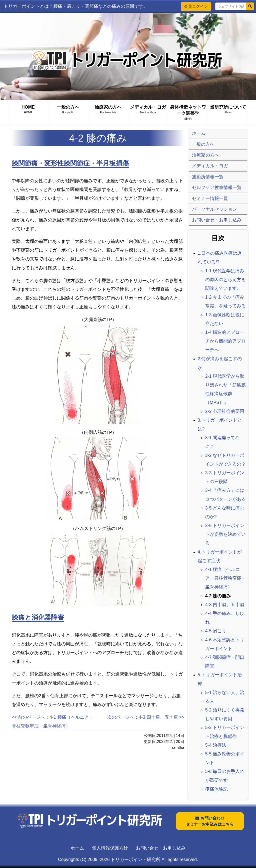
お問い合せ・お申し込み (161, 848)
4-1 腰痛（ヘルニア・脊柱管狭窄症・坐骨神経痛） (225, 578)
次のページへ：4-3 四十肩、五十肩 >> (146, 717)
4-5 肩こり (216, 631)
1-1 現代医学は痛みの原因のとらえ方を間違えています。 (225, 280)
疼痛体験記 (216, 789)
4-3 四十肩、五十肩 (225, 605)
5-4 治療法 (216, 745)
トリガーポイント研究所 (135, 860)
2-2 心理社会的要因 (225, 411)
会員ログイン (196, 6)
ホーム (77, 848)
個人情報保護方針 (110, 848)
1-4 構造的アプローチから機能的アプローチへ (225, 341)
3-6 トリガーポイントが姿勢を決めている (225, 534)
